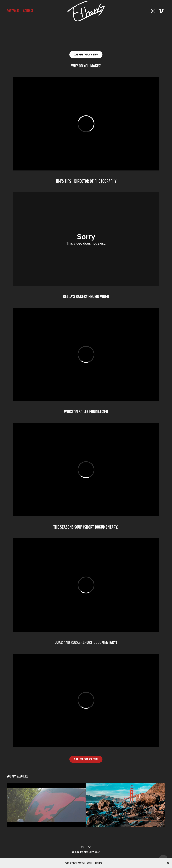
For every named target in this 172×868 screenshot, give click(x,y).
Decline (99, 863)
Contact (28, 11)
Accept (90, 863)
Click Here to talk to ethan (86, 55)
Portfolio (13, 11)
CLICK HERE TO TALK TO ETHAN (86, 759)
